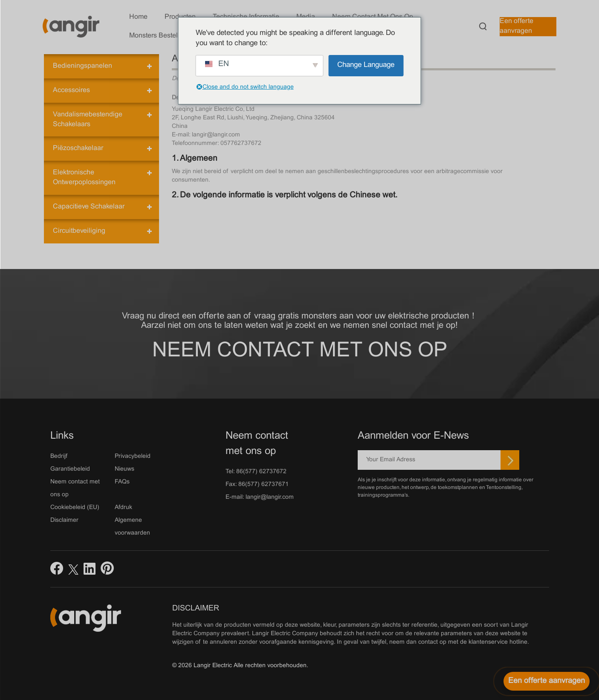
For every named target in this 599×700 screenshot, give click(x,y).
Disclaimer (64, 520)
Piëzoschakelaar (78, 148)
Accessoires (71, 90)
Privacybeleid (133, 456)
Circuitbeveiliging (79, 231)
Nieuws (124, 469)
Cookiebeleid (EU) (75, 508)
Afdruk (123, 508)
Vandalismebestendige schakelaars (88, 119)
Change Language (366, 65)
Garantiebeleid (70, 469)
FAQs (122, 482)
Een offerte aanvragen (517, 26)
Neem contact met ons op (300, 351)
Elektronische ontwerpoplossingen (84, 177)
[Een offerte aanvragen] (547, 681)
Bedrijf (59, 456)
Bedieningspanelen (82, 66)
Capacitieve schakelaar (89, 207)
